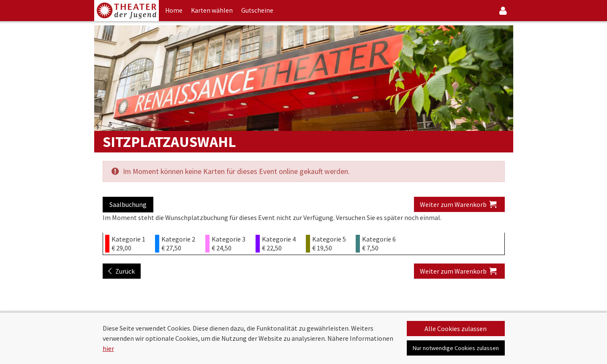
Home (174, 10)
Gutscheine (257, 10)
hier (108, 348)
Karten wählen (212, 10)
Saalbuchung (128, 204)
